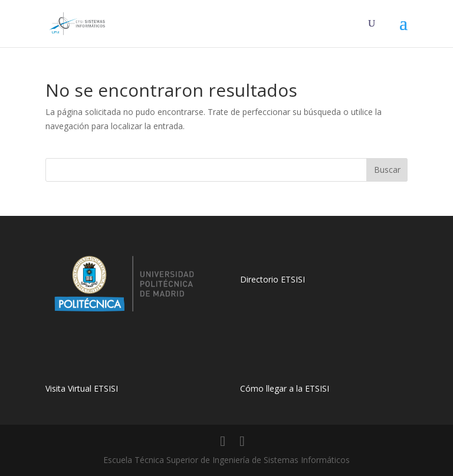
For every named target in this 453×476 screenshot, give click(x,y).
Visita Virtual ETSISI (82, 388)
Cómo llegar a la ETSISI (285, 388)
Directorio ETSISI (273, 279)
